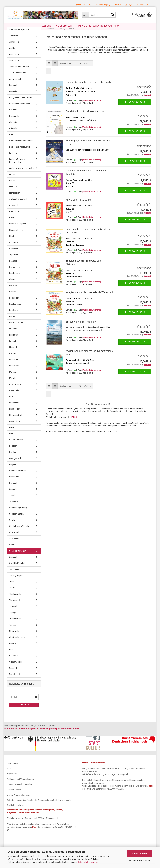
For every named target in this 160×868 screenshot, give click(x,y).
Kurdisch (13, 321)
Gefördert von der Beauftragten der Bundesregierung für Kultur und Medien (39, 805)
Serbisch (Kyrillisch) (18, 513)
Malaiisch (13, 364)
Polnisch (13, 457)
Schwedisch (15, 506)
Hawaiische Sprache (18, 229)
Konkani (13, 297)
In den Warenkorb (135, 107)
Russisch (13, 488)
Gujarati (13, 222)
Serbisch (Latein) (17, 519)
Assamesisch (15, 84)
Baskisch (13, 90)
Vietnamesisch (16, 667)
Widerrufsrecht (64, 26)
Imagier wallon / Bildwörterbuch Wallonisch (90, 297)
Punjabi (12, 469)
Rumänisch (14, 482)
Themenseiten (16, 605)
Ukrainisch (14, 636)
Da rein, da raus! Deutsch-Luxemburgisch (88, 87)
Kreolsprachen (16, 309)
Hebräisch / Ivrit (16, 235)
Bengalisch (14, 96)
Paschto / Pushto (17, 445)
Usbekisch (14, 661)
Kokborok (13, 291)
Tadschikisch (15, 574)
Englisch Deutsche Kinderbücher (17, 166)
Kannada (13, 266)
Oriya (11, 432)
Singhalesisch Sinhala (19, 531)
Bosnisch (13, 115)
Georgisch (14, 210)
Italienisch (14, 253)
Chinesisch (14, 127)
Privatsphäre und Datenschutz (20, 789)
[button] (118, 5)
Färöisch (13, 186)
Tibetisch (13, 611)
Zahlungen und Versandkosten (20, 784)
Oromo (12, 439)
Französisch (15, 198)
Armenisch (14, 65)
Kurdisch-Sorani (16, 327)
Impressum (12, 779)
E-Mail (74, 422)
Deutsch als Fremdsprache (21, 146)
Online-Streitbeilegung (100, 5)
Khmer (12, 284)
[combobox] (67, 68)
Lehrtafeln (14, 340)
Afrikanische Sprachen (19, 35)
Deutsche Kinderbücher (20, 152)
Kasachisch (14, 272)
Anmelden (24, 710)
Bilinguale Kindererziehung (21, 102)
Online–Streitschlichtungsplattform (98, 26)
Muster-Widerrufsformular (18, 800)
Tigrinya (13, 617)
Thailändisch (15, 599)
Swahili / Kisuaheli (17, 568)
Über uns (46, 26)
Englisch (13, 158)
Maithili (12, 358)
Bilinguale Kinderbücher (20, 109)
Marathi (13, 383)
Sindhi (12, 525)
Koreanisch (14, 303)
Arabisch (13, 53)
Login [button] (129, 5)
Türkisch (13, 630)
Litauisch (13, 352)
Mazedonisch (15, 395)
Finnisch (13, 192)
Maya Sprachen (16, 389)
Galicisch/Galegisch (18, 204)
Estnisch (13, 179)
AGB (9, 773)
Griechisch (14, 216)
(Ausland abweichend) (91, 105)
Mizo (11, 402)
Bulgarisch (14, 121)
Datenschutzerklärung (87, 862)
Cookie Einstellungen (16, 810)
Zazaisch (13, 673)
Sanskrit (13, 494)
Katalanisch (14, 278)
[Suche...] (86, 15)
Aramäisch (14, 59)
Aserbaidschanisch (18, 78)
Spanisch (13, 562)
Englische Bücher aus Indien (22, 173)
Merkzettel (143, 5)
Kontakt (80, 5)
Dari (11, 140)
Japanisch (14, 260)
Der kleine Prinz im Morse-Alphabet (85, 116)
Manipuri (13, 377)
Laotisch (13, 334)
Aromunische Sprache (19, 72)
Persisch (13, 451)
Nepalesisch (15, 414)
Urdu (11, 655)
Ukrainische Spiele (17, 642)
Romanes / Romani (18, 476)
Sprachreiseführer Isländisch (81, 327)
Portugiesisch (15, 463)
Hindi (11, 241)
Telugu (12, 593)
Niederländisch (16, 420)
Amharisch (14, 47)
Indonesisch (15, 247)
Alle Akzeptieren (140, 853)
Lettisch (13, 346)
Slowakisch (14, 537)
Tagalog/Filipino (16, 580)
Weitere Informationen (140, 860)
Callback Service (14, 794)
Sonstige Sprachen (18, 556)
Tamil (12, 587)
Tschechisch (15, 624)
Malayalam (14, 371)
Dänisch (13, 133)
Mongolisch (14, 408)
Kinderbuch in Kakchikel (79, 205)
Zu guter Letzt (15, 679)
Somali (12, 550)
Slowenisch (14, 543)
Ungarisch (14, 648)
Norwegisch (15, 426)
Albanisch (14, 41)
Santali (12, 500)
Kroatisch (13, 315)
